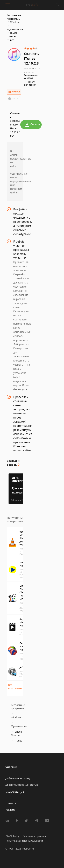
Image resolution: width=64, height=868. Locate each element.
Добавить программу (18, 778)
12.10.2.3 (32, 68)
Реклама (10, 810)
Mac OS (13, 99)
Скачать (33, 125)
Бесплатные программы (14, 17)
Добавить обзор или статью (22, 785)
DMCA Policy (12, 836)
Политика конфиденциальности (24, 841)
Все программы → (15, 688)
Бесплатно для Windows (31, 77)
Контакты (11, 803)
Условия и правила (35, 836)
